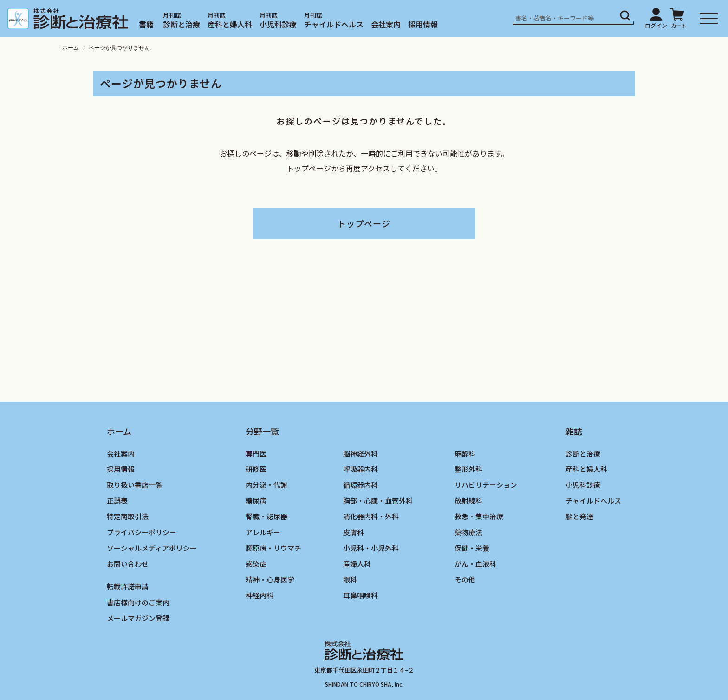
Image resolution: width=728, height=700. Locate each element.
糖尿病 (256, 500)
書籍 (146, 24)
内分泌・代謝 (266, 485)
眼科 (350, 579)
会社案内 (386, 24)
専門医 (256, 454)
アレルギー (263, 532)
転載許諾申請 (128, 586)
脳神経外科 (361, 454)
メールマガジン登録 (138, 618)
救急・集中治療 (479, 516)
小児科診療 (278, 24)
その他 (465, 579)
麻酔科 (465, 454)
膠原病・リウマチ (273, 548)
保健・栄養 (472, 548)
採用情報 (423, 24)
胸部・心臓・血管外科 (378, 500)
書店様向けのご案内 (138, 602)
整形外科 (468, 469)
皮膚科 (354, 532)
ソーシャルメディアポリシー (152, 548)
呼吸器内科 (361, 469)
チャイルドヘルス (334, 24)
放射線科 (468, 500)
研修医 (256, 469)
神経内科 (260, 595)
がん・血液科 (475, 564)
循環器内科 (361, 485)
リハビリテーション (486, 485)
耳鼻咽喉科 (361, 595)
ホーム (71, 48)
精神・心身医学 (270, 579)
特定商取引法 (128, 516)
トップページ (364, 223)
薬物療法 (468, 532)
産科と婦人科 (230, 24)
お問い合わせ (128, 564)
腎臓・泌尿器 (266, 516)
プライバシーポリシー (142, 532)
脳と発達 (579, 516)
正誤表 (117, 500)
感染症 (256, 564)
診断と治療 (182, 24)
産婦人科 (357, 564)
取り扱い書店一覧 (135, 485)
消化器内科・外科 (371, 516)
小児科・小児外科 (371, 548)
